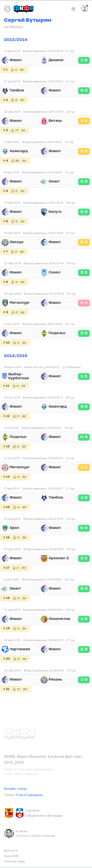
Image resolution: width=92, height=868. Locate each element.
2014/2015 (16, 356)
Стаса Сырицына (29, 795)
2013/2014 (16, 40)
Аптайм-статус (16, 788)
